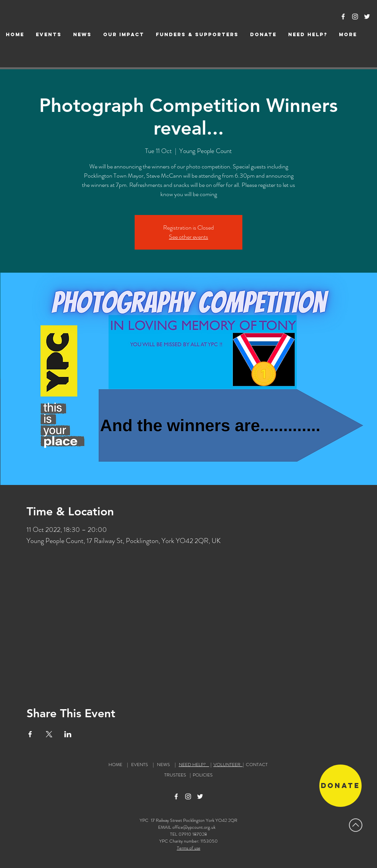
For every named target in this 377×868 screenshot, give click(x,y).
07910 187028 (193, 834)
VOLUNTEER (228, 765)
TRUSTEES (176, 775)
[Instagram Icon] (355, 17)
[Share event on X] (49, 734)
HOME (115, 765)
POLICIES (203, 775)
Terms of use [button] (189, 848)
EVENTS (140, 765)
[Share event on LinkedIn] (68, 734)
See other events (188, 237)
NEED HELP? (194, 765)
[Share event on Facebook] (30, 734)
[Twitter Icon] (367, 17)
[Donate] (340, 786)
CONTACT (257, 765)
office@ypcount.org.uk (194, 827)
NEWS (163, 765)
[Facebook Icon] (343, 17)
